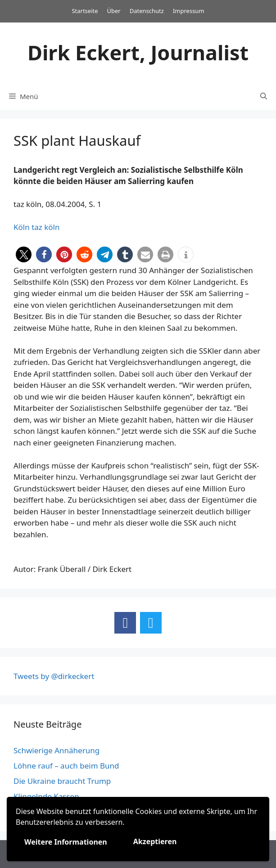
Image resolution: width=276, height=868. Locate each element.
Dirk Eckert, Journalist (138, 52)
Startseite (85, 11)
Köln (22, 227)
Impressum (189, 11)
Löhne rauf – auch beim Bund (66, 766)
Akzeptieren (155, 841)
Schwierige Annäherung (57, 750)
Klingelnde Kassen (46, 796)
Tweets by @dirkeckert (54, 676)
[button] (24, 254)
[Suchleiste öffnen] (264, 96)
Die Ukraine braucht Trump (62, 781)
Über (114, 11)
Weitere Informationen (66, 842)
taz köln (45, 227)
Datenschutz (147, 11)
